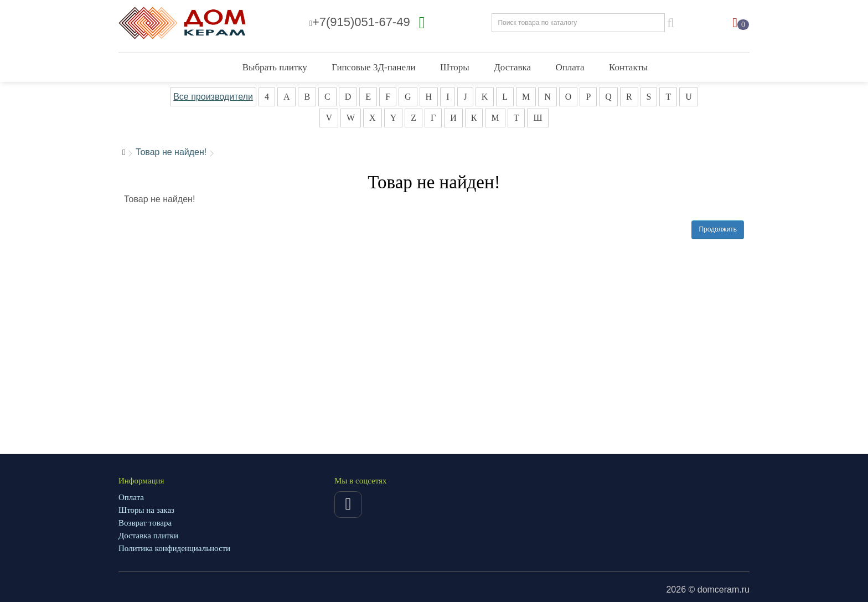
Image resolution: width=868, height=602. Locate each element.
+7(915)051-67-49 (360, 22)
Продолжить (718, 229)
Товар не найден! (171, 152)
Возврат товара (145, 523)
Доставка (512, 67)
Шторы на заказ (146, 510)
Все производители (213, 97)
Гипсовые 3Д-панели (373, 67)
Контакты (628, 67)
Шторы (455, 67)
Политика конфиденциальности (174, 548)
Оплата (570, 67)
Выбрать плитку (275, 67)
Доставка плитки (148, 536)
